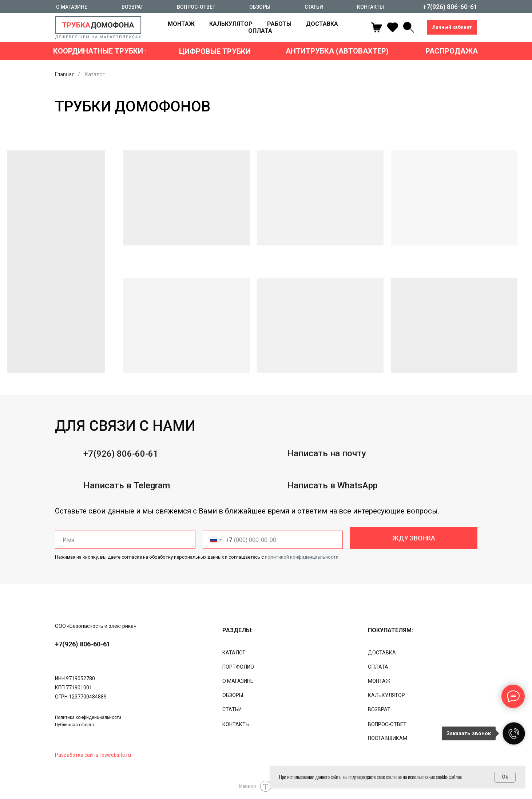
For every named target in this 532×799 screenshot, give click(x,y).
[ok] (393, 27)
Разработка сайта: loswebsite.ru (93, 755)
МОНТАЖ (181, 24)
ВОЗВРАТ (379, 709)
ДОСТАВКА (322, 24)
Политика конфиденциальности (88, 717)
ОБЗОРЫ (233, 695)
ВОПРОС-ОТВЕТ (387, 724)
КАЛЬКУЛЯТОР (231, 24)
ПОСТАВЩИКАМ (388, 738)
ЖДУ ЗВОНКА (414, 538)
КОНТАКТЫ (236, 724)
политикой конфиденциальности (302, 557)
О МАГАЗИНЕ (238, 681)
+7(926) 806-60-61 (121, 483)
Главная (65, 74)
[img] (86, 614)
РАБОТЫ (279, 24)
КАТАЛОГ (234, 653)
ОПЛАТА (260, 31)
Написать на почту (327, 483)
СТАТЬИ (232, 709)
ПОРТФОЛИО (238, 667)
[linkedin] (409, 27)
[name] (125, 540)
